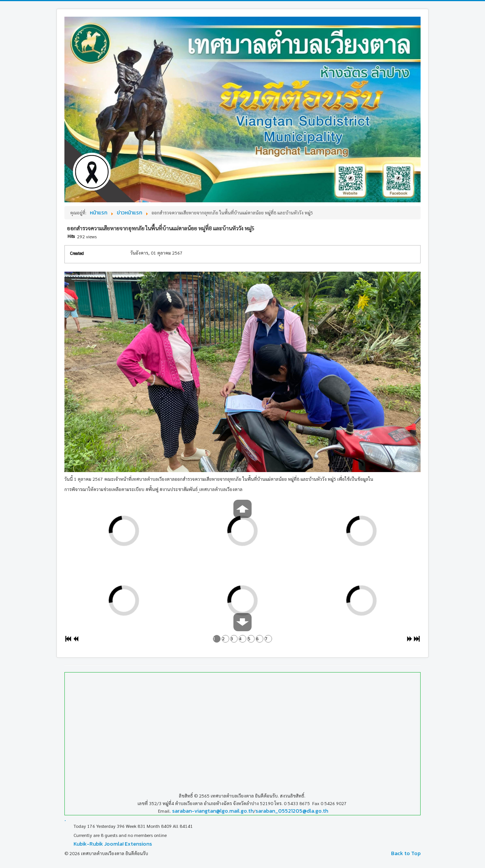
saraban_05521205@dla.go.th (292, 811)
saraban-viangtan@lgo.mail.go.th (213, 811)
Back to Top (406, 853)
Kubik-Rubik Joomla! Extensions (113, 844)
